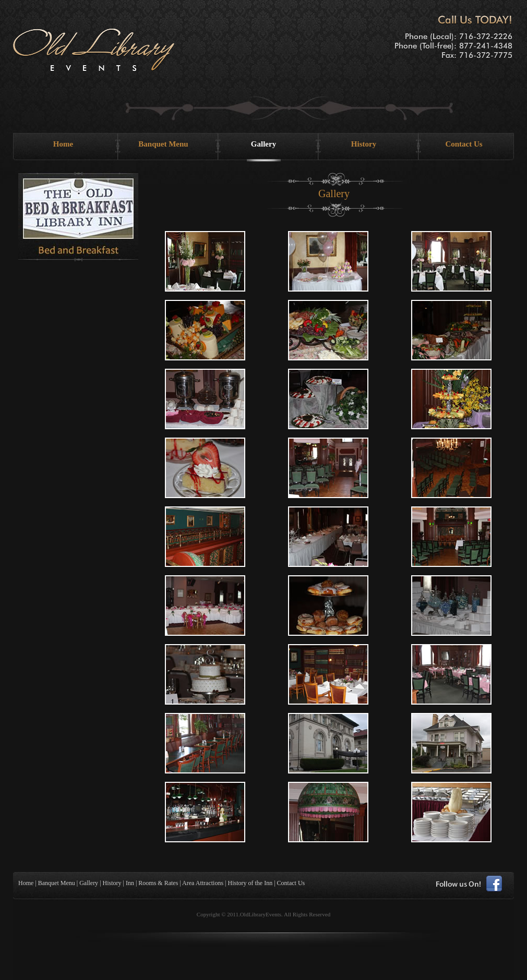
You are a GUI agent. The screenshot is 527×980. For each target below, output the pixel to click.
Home (63, 144)
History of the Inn (250, 883)
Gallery (263, 144)
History (364, 144)
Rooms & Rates (158, 883)
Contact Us (464, 144)
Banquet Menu (163, 144)
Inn (130, 883)
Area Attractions (203, 883)
